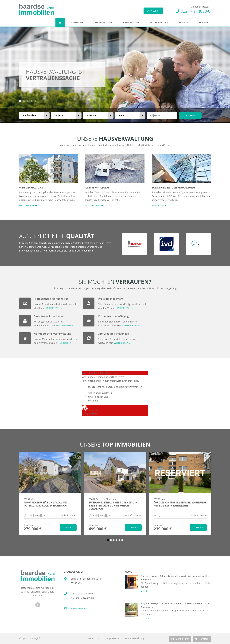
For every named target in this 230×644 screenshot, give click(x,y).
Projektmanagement (111, 299)
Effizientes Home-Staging (113, 316)
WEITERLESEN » (54, 308)
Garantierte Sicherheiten (49, 316)
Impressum (113, 638)
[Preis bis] (130, 115)
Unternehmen (160, 22)
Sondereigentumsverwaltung (173, 188)
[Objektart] (66, 115)
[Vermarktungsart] (34, 115)
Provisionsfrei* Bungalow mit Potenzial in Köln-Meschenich (46, 504)
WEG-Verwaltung (31, 188)
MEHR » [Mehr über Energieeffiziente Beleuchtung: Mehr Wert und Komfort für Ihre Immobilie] (145, 591)
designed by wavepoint (30, 638)
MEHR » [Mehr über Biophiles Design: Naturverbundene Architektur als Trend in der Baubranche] (145, 618)
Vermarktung (104, 22)
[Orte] (98, 115)
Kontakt (205, 22)
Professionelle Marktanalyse (51, 299)
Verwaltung (132, 22)
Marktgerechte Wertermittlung (52, 334)
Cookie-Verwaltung (134, 638)
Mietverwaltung (97, 188)
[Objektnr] (162, 115)
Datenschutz (95, 638)
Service (184, 22)
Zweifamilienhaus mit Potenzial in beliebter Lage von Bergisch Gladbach (113, 506)
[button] (180, 639)
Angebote (78, 22)
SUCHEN (190, 115)
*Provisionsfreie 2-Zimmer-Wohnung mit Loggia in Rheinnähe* (180, 504)
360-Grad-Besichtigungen (114, 334)
